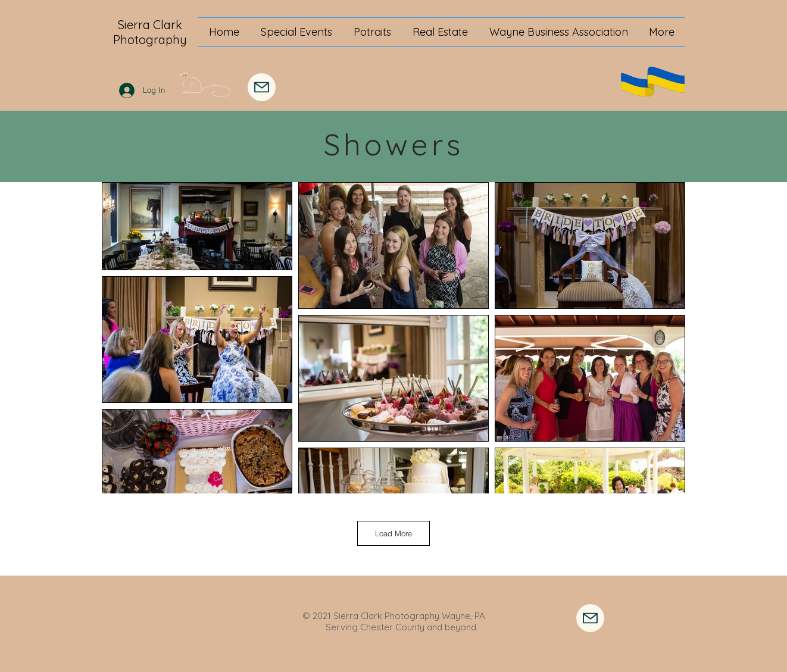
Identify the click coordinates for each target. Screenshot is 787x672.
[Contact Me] (590, 618)
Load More (393, 533)
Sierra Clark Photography (150, 32)
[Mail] (262, 87)
